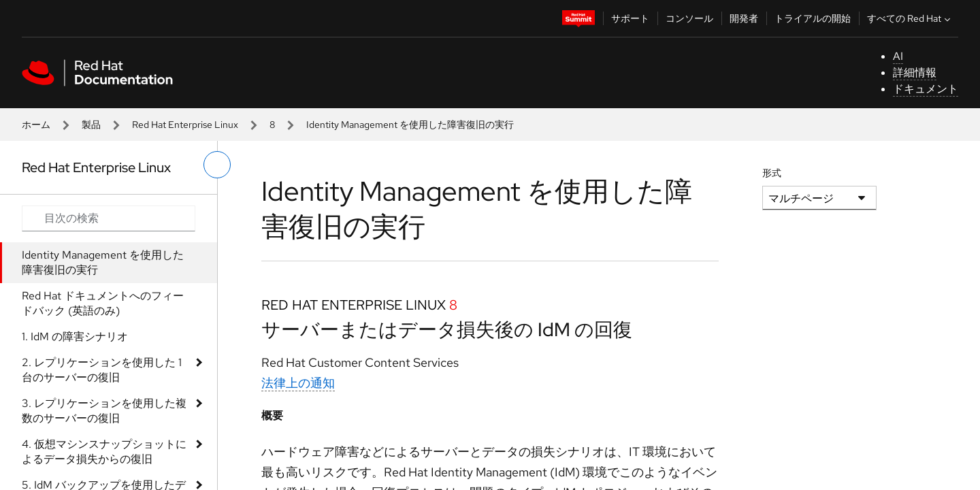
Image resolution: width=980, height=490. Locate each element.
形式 (772, 173)
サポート (630, 18)
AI (898, 56)
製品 (91, 125)
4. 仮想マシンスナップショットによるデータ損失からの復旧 (104, 452)
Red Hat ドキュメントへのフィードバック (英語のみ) (103, 303)
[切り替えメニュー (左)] (217, 165)
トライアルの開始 (813, 18)
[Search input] (109, 218)
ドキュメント (926, 89)
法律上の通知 (298, 383)
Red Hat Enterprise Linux (185, 125)
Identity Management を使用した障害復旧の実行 (103, 262)
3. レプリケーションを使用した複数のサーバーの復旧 (104, 411)
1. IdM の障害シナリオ (75, 337)
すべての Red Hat (910, 18)
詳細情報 (915, 72)
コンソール (689, 18)
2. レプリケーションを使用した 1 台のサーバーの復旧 (102, 370)
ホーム (36, 125)
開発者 (744, 18)
